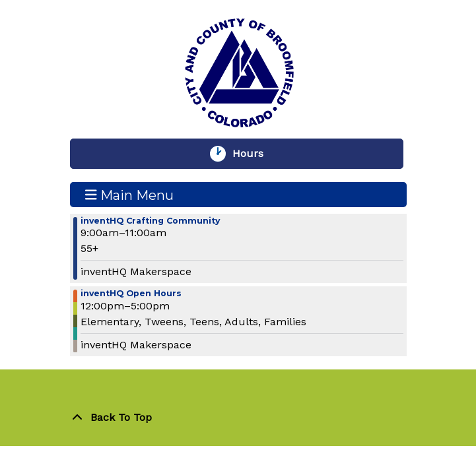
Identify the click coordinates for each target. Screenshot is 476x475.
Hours (254, 154)
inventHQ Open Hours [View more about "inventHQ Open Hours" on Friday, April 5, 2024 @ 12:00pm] (131, 294)
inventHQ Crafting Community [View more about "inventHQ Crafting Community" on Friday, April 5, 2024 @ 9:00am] (150, 221)
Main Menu (129, 195)
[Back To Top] (238, 418)
